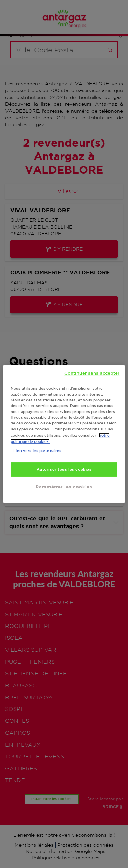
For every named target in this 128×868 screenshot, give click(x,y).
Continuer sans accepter (92, 373)
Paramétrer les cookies (64, 487)
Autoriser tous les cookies (64, 469)
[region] (64, 434)
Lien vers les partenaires (37, 451)
